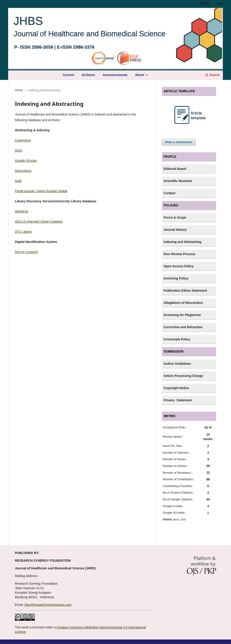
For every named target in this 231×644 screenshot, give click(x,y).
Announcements (115, 75)
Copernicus (23, 140)
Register (205, 3)
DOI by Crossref (26, 252)
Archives (88, 75)
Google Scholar (26, 161)
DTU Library (23, 232)
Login (219, 3)
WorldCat (21, 211)
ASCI (19, 150)
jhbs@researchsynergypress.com (48, 605)
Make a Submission (179, 142)
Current (68, 75)
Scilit (18, 181)
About (140, 75)
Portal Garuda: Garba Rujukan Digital (41, 191)
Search (213, 75)
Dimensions (23, 171)
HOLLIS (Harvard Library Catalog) (39, 222)
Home (19, 90)
